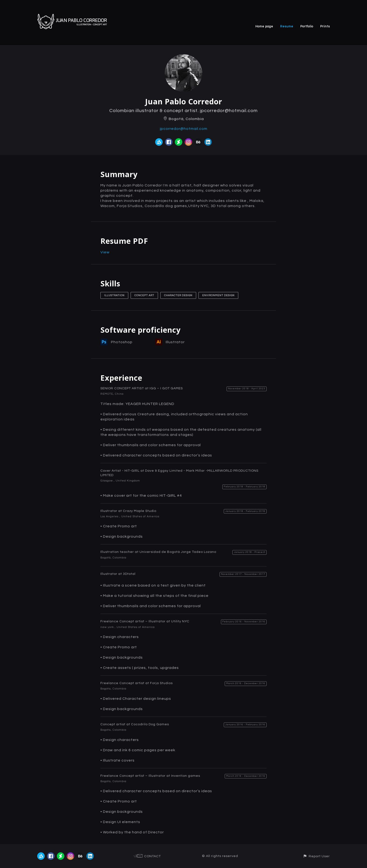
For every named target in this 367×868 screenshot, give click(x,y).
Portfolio (307, 26)
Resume (287, 26)
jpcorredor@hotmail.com (184, 129)
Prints (325, 26)
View (105, 252)
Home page (264, 26)
